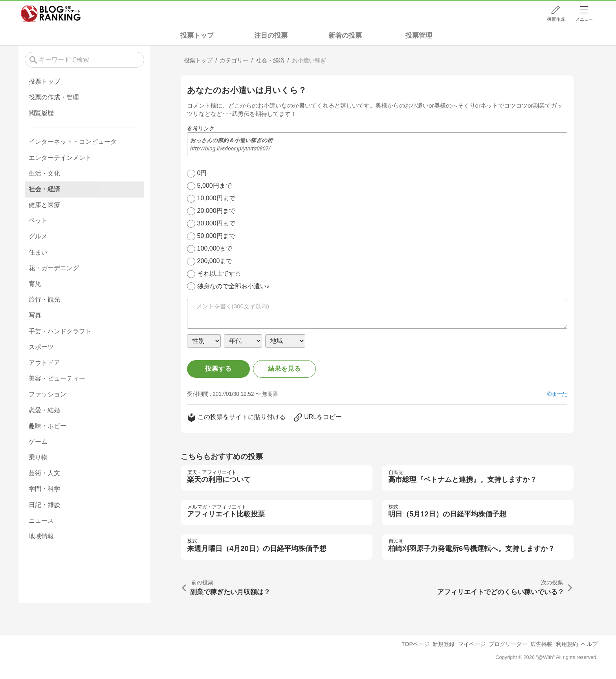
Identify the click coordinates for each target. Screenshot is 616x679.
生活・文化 (44, 173)
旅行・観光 (44, 299)
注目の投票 (271, 36)
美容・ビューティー (57, 378)
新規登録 (444, 644)
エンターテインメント (60, 158)
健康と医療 (44, 205)
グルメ (38, 236)
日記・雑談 (44, 505)
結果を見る (284, 369)
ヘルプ (589, 644)
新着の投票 (345, 36)
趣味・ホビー (48, 426)
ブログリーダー (508, 644)
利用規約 (567, 644)
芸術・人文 (44, 473)
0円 (202, 173)
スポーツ (41, 347)
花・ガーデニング (54, 268)
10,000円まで (216, 198)
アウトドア (44, 363)
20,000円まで (216, 211)
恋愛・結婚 (44, 410)
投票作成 (556, 19)
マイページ (472, 644)
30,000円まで (216, 223)
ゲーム (38, 442)
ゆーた (559, 394)
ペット (38, 221)
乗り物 (38, 457)
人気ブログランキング (51, 13)
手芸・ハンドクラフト (60, 331)
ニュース (41, 521)
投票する (218, 369)
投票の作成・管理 (54, 97)
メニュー (584, 19)
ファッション (48, 394)
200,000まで (215, 261)
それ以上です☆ (219, 274)
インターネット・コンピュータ (73, 142)
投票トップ (197, 36)
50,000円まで (216, 236)
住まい (38, 252)
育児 (35, 284)
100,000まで (215, 248)
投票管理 (419, 36)
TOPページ (415, 644)
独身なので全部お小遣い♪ (233, 286)
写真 (35, 315)
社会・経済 (44, 189)
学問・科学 (44, 489)
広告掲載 (541, 644)
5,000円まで (214, 186)
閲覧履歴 (41, 113)
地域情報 (41, 536)
